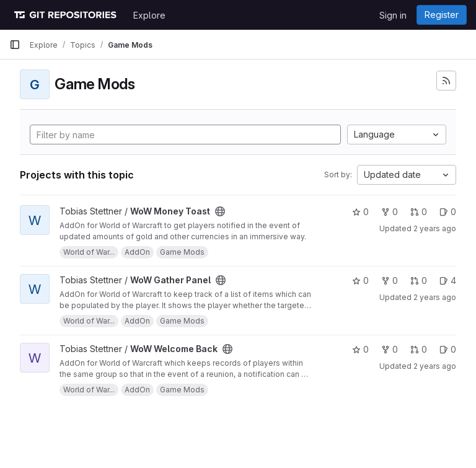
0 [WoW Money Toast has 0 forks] (390, 212)
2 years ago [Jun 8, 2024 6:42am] (435, 228)
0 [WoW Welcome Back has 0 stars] (360, 349)
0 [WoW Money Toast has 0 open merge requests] (419, 212)
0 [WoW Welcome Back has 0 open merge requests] (419, 349)
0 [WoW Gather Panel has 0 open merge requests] (419, 280)
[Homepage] (65, 15)
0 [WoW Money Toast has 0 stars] (360, 212)
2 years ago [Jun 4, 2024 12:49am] (435, 366)
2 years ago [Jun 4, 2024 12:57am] (435, 297)
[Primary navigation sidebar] (15, 45)
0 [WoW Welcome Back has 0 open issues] (448, 349)
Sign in (393, 15)
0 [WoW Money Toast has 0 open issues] (448, 212)
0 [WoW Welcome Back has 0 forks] (390, 349)
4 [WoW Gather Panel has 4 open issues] (448, 280)
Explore (149, 15)
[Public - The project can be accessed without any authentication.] (220, 211)
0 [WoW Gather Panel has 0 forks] (390, 280)
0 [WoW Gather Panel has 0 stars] (360, 280)
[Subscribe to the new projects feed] (446, 81)
